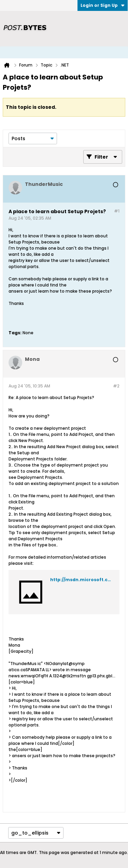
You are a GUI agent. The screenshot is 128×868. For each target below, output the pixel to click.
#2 (116, 386)
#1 (117, 211)
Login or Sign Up (103, 5)
